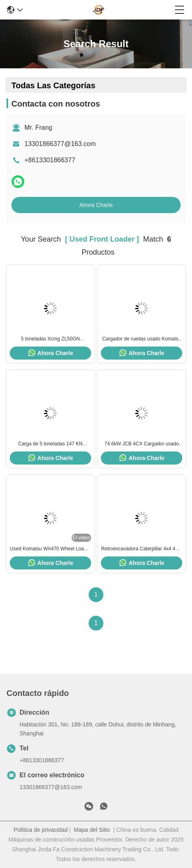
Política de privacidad (40, 830)
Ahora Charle (96, 205)
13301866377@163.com (60, 144)
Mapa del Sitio (92, 830)
